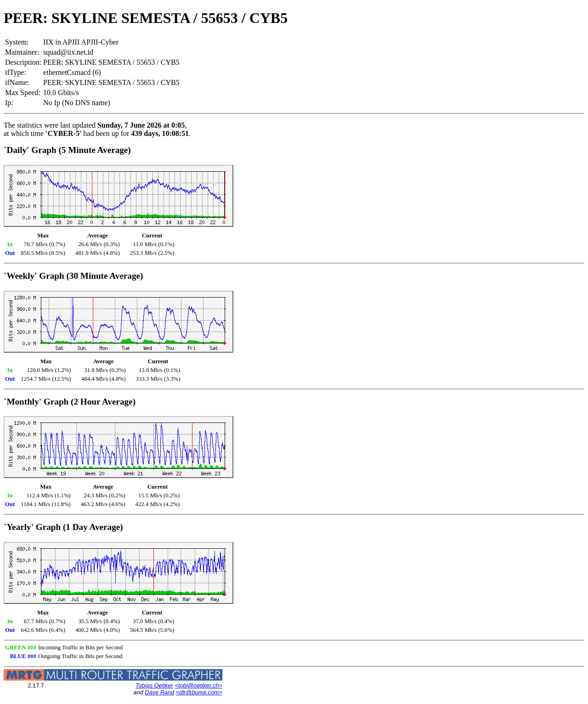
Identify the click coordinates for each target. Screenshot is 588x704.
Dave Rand (159, 692)
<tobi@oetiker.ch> (198, 685)
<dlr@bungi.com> (199, 692)
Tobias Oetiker (154, 685)
